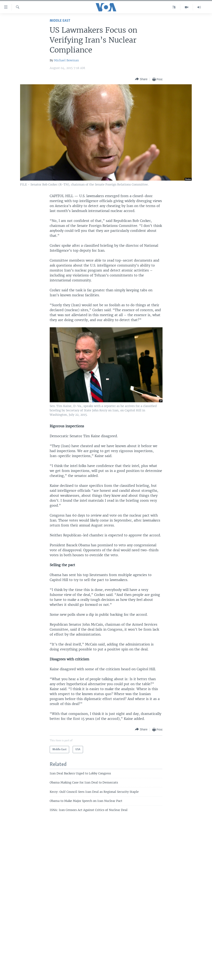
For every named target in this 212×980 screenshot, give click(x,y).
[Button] (141, 79)
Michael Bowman (66, 60)
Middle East (60, 21)
